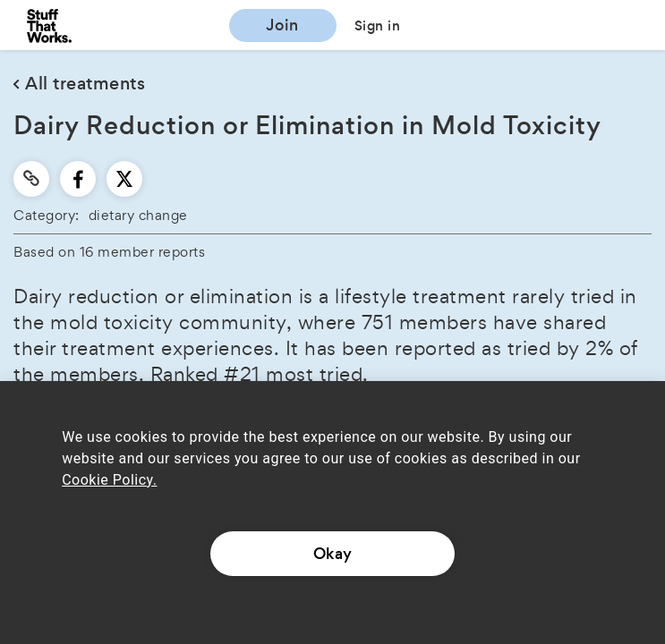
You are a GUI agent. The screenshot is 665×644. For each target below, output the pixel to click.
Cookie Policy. (109, 480)
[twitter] (124, 179)
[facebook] (78, 179)
